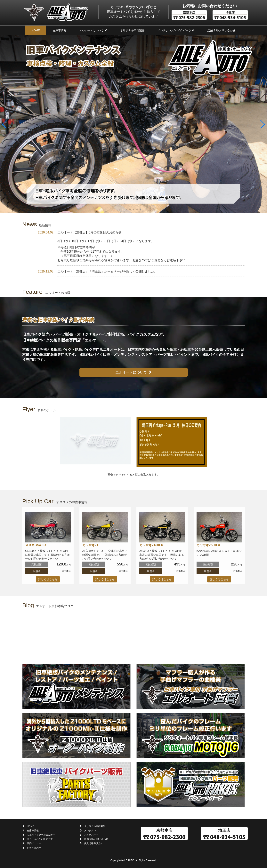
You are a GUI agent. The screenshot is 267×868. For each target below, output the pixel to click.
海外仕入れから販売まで (40, 839)
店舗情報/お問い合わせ (221, 30)
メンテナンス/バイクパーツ (176, 30)
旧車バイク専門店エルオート (42, 835)
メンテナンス (91, 831)
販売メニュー (34, 843)
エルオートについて (93, 30)
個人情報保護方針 (93, 843)
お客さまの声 (34, 848)
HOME (36, 30)
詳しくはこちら (48, 579)
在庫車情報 (60, 30)
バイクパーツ (91, 835)
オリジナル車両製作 (132, 30)
